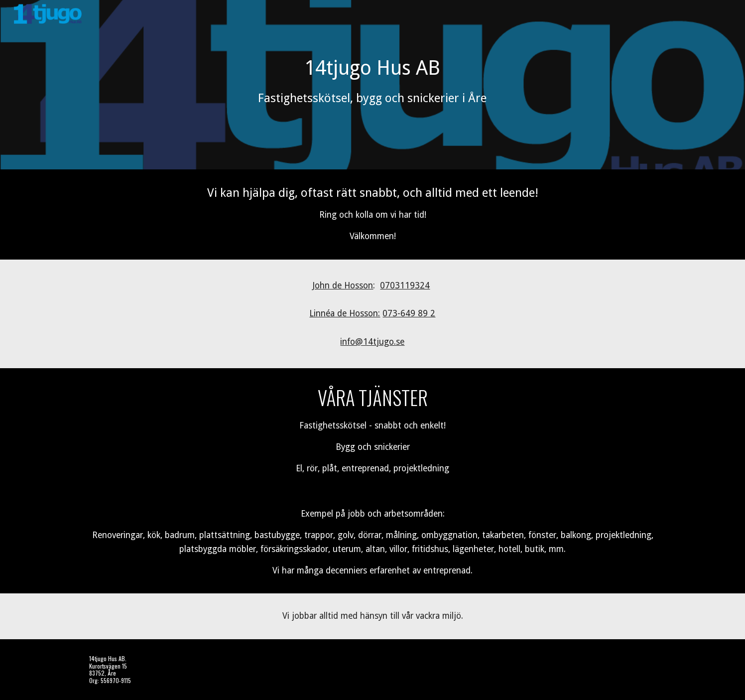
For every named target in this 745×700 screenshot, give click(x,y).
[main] (372, 85)
